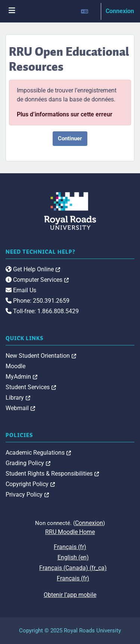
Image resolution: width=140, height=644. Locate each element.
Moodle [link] (15, 366)
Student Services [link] (31, 387)
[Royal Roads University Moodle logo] (70, 210)
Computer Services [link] (37, 280)
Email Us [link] (21, 290)
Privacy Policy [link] (27, 495)
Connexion (120, 11)
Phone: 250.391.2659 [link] (38, 301)
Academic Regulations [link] (38, 453)
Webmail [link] (20, 408)
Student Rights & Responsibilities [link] (52, 474)
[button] (88, 11)
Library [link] (18, 398)
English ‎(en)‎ (73, 557)
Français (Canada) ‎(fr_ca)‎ (73, 568)
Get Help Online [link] (33, 269)
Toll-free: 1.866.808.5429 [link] (42, 311)
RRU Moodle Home (70, 532)
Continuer (70, 138)
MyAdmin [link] (21, 377)
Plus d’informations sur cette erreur (65, 114)
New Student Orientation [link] (41, 356)
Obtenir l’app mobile (70, 595)
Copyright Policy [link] (30, 484)
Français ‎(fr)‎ (70, 547)
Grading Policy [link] (28, 463)
